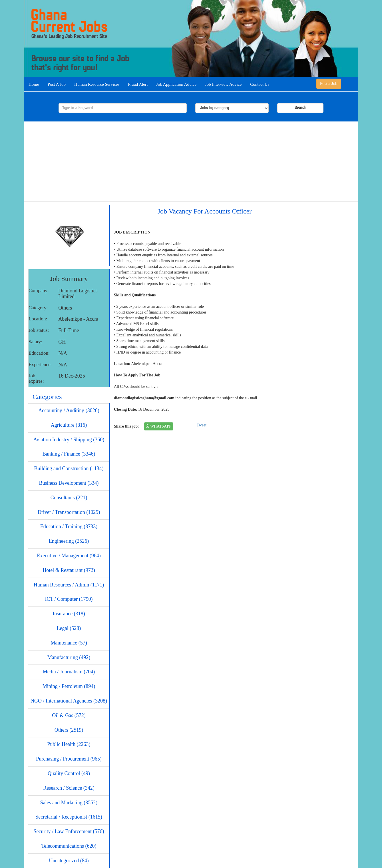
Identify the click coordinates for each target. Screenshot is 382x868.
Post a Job (329, 83)
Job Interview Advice (223, 84)
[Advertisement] (191, 161)
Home (34, 84)
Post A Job (57, 84)
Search (300, 108)
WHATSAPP (159, 426)
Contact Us (260, 84)
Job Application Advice (176, 84)
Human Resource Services (97, 84)
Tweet (202, 425)
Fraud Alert (138, 84)
